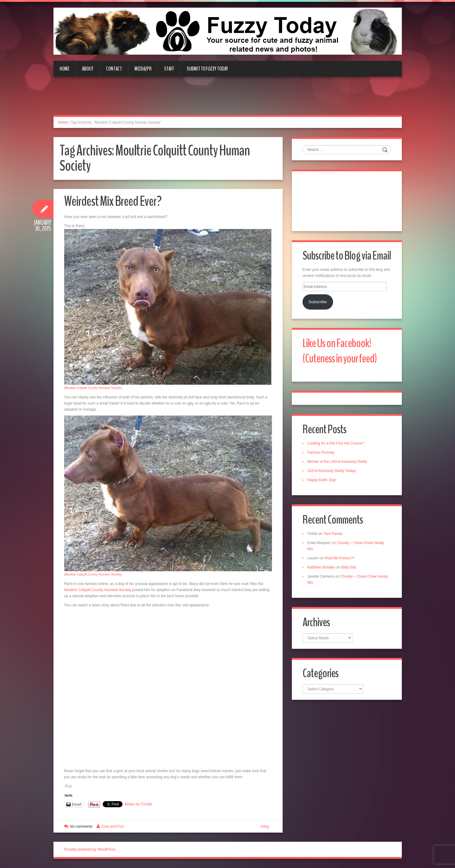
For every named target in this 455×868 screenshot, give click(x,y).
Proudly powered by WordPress (90, 849)
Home (64, 69)
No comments (81, 826)
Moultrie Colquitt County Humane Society (93, 388)
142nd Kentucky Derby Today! (332, 471)
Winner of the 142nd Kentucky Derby (337, 462)
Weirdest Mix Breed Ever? (113, 201)
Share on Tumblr (139, 804)
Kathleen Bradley (321, 567)
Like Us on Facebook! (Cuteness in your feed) (340, 351)
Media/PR (143, 69)
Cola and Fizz (113, 826)
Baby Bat (349, 567)
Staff (169, 69)
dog (266, 826)
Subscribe (317, 302)
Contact (114, 69)
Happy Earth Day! (322, 480)
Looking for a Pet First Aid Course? (336, 443)
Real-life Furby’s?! (339, 558)
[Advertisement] (228, 100)
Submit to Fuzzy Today (207, 69)
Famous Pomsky (321, 452)
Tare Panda (333, 534)
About (88, 69)
